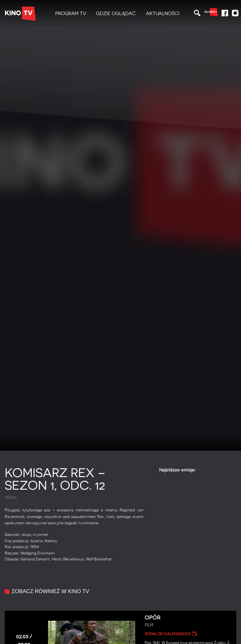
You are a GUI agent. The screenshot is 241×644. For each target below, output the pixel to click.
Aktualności (163, 14)
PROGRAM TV (71, 14)
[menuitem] (71, 14)
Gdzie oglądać (116, 14)
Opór (188, 621)
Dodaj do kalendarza (168, 634)
